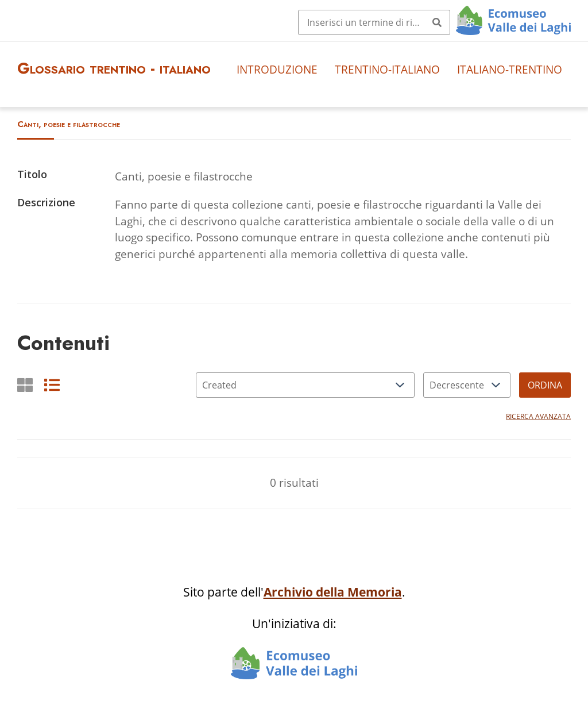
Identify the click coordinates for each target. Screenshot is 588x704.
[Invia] (437, 22)
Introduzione (277, 69)
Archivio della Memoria (333, 592)
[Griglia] (25, 385)
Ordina (545, 385)
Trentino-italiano (387, 69)
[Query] (374, 22)
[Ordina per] (305, 385)
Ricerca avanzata (538, 416)
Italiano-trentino (510, 69)
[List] (52, 385)
